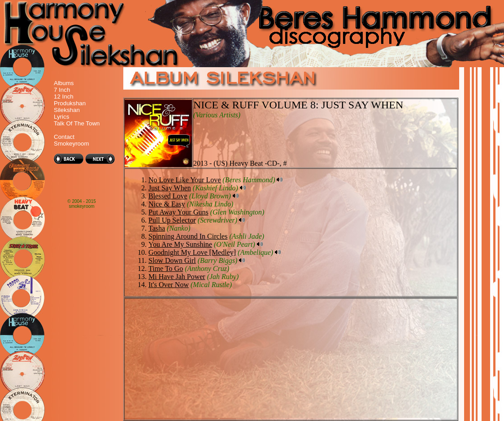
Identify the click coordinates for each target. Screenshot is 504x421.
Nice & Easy (167, 204)
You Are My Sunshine (180, 244)
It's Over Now (169, 285)
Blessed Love (168, 196)
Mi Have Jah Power (177, 277)
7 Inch (62, 90)
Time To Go (166, 268)
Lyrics (61, 117)
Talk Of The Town (77, 123)
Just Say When (170, 188)
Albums (64, 83)
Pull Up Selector (172, 220)
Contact (64, 137)
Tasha (157, 228)
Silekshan (67, 110)
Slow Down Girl (172, 260)
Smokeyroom (72, 144)
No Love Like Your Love (185, 180)
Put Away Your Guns (178, 212)
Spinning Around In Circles (188, 236)
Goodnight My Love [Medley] (192, 252)
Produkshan (70, 103)
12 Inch (64, 97)
